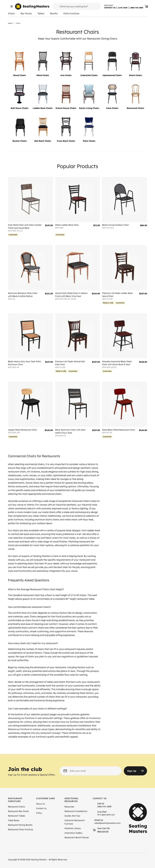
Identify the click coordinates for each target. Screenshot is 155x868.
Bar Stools (26, 13)
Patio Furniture (71, 13)
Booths (54, 13)
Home (10, 23)
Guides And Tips (72, 816)
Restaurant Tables (17, 816)
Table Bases (14, 820)
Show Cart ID (103, 831)
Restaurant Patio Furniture (21, 829)
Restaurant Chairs (16, 807)
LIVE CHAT (123, 8)
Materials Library (73, 828)
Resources (69, 807)
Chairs (11, 13)
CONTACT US (110, 8)
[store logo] (32, 6)
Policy (39, 813)
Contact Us (41, 808)
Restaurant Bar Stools (18, 811)
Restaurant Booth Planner (77, 837)
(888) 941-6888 (137, 8)
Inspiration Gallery (73, 833)
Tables (41, 13)
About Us (41, 804)
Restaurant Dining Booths (20, 825)
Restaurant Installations (76, 811)
